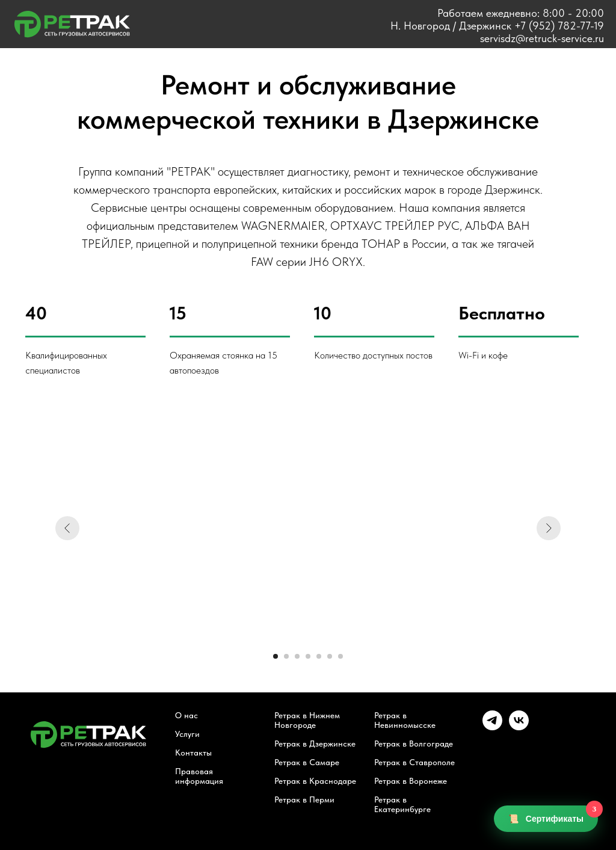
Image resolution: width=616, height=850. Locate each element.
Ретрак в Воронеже (411, 781)
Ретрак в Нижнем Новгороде (307, 720)
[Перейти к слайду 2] (286, 656)
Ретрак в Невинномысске (405, 720)
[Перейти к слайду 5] (319, 656)
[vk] (519, 727)
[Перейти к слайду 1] (276, 656)
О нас (186, 715)
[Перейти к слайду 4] (308, 656)
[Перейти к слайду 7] (340, 656)
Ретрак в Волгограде (414, 744)
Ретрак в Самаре (307, 762)
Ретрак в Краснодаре (315, 781)
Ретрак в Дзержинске (315, 744)
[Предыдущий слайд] (67, 528)
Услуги (187, 734)
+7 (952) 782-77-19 (559, 26)
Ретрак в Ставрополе (414, 762)
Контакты (193, 753)
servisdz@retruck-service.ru (542, 38)
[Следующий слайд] (549, 528)
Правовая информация (199, 776)
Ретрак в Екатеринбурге (402, 804)
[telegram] (492, 727)
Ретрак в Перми (304, 799)
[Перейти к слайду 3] (297, 656)
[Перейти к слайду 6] (330, 656)
